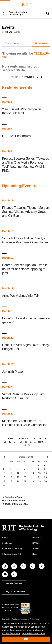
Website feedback (14, 583)
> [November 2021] (48, 457)
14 (33, 473)
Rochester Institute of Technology (18, 13)
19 (18, 477)
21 (33, 477)
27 (25, 481)
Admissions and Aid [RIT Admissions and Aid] (11, 554)
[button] (3, 14)
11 (11, 473)
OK (26, 639)
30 (45, 481)
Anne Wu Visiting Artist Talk (21, 296)
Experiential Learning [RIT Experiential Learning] (12, 548)
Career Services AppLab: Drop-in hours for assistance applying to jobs (25, 269)
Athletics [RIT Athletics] (37, 548)
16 (45, 473)
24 (4, 481)
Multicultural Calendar (17, 504)
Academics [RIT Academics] (7, 543)
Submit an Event (14, 497)
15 (39, 473)
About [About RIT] (5, 538)
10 (4, 473)
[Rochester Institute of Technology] (26, 4)
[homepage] (4, 32)
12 (18, 473)
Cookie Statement (11, 633)
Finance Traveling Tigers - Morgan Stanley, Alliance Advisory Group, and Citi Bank (26, 212)
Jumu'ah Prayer (13, 372)
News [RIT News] (35, 554)
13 (25, 473)
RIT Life (9, 32)
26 (18, 481)
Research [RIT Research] (37, 538)
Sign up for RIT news (16, 592)
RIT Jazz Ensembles (16, 136)
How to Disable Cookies (33, 633)
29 (39, 481)
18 (11, 477)
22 (39, 477)
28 (33, 481)
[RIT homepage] (23, 528)
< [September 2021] (4, 457)
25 (11, 481)
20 (25, 477)
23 (45, 477)
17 (4, 477)
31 (4, 486)
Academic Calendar (15, 501)
